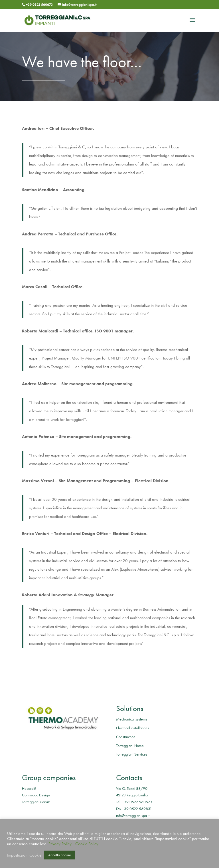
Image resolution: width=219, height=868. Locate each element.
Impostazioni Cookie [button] (24, 855)
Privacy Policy (60, 844)
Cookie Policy (87, 844)
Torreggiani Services (132, 754)
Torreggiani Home (130, 746)
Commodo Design (36, 795)
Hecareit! (29, 788)
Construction (126, 737)
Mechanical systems (132, 719)
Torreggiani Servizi (36, 802)
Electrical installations (132, 728)
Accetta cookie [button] (60, 855)
